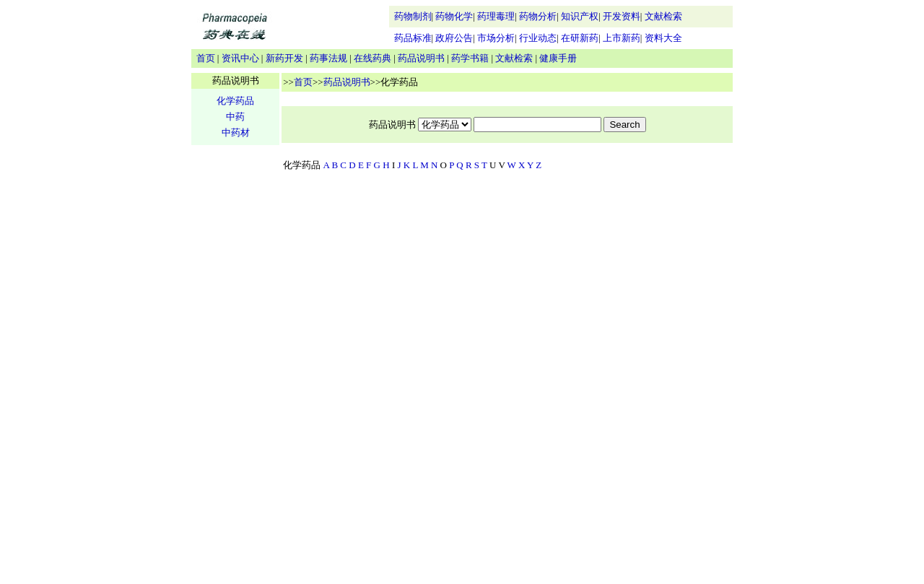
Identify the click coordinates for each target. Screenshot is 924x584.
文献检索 (663, 16)
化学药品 (235, 101)
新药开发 (284, 58)
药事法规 (328, 58)
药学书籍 (470, 58)
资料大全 (663, 38)
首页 (206, 58)
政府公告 (454, 38)
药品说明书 (421, 58)
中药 (235, 117)
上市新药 (622, 38)
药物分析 (538, 16)
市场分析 (496, 38)
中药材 (236, 132)
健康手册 (558, 58)
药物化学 (454, 16)
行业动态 (538, 38)
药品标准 (413, 38)
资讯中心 (240, 58)
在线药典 (372, 58)
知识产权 (580, 16)
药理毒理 (496, 16)
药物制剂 (413, 16)
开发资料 (622, 16)
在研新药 (580, 38)
